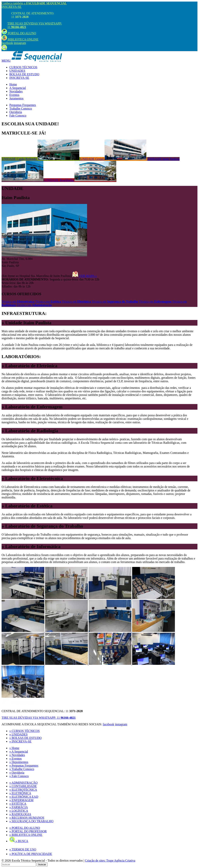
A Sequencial (18, 88)
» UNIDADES (18, 734)
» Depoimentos (19, 762)
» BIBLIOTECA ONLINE (26, 835)
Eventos (14, 95)
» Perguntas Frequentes (24, 766)
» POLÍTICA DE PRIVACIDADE (31, 854)
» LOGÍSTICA (19, 811)
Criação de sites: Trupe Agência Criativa (110, 861)
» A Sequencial (19, 752)
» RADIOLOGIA (20, 814)
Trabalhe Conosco (21, 108)
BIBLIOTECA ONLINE (20, 39)
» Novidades (17, 755)
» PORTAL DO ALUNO (25, 828)
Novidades (16, 91)
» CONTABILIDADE (23, 786)
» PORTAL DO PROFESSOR (28, 831)
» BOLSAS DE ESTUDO (25, 738)
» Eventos (16, 759)
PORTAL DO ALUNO (19, 33)
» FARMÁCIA (19, 807)
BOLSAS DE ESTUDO (24, 74)
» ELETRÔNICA (20, 793)
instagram (20, 43)
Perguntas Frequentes (23, 105)
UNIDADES (17, 71)
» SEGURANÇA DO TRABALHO (31, 821)
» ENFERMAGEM (21, 800)
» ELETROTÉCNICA (23, 790)
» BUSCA (19, 841)
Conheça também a (34, 3)
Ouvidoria (16, 112)
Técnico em (18, 302)
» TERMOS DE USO (23, 849)
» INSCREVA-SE (20, 741)
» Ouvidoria (17, 773)
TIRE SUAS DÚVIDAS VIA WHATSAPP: (39, 718)
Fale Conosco (18, 116)
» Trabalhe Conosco (22, 769)
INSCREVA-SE (11, 7)
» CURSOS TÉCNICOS (24, 731)
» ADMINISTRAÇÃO (23, 783)
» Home (14, 748)
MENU (6, 61)
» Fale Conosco (19, 776)
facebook (7, 43)
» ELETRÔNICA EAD (24, 797)
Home (13, 84)
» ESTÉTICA (18, 804)
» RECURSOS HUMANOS (27, 818)
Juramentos (16, 98)
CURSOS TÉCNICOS (23, 67)
